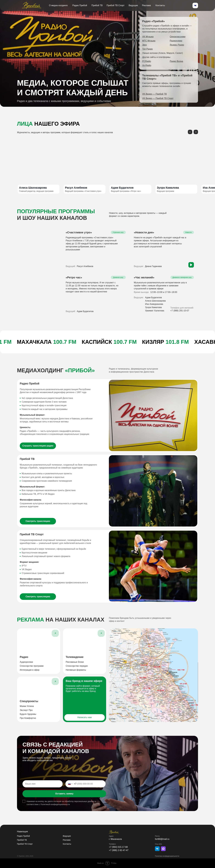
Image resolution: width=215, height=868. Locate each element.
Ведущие (133, 5)
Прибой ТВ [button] (97, 5)
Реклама (146, 5)
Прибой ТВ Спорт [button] (116, 5)
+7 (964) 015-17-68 (118, 847)
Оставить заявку (64, 794)
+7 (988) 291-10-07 (180, 311)
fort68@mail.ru (162, 839)
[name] (43, 784)
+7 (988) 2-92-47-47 (119, 850)
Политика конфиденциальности (167, 856)
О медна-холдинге (58, 5)
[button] (154, 94)
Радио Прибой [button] (80, 5)
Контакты (160, 5)
